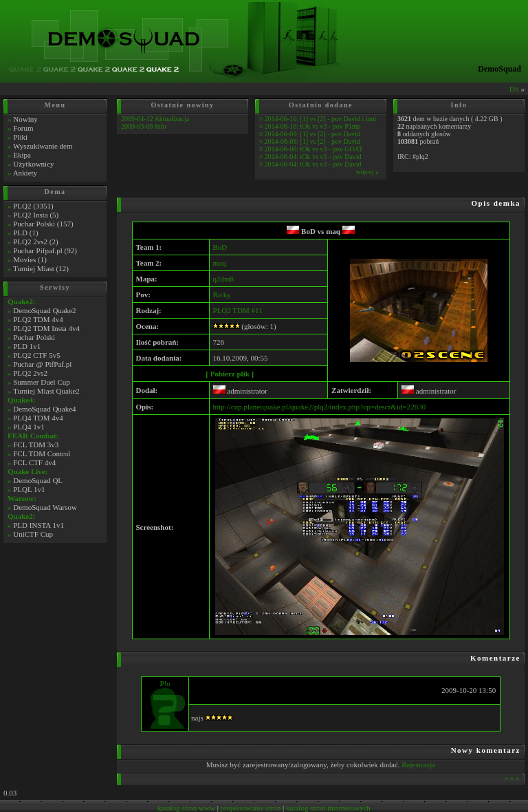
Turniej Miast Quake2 (46, 391)
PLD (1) (25, 233)
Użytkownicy (33, 164)
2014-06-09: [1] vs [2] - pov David (312, 134)
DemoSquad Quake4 (44, 409)
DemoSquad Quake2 (44, 310)
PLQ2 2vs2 (30, 373)
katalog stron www (186, 808)
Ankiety (25, 173)
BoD (301, 231)
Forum (23, 128)
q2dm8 (224, 279)
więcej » (367, 172)
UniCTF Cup (33, 534)
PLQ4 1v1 (29, 427)
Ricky (222, 295)
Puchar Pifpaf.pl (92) (45, 250)
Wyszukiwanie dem (43, 146)
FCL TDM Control (42, 453)
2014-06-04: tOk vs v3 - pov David (313, 157)
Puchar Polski (34, 337)
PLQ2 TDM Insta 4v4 (46, 328)
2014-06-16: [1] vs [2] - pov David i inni (321, 119)
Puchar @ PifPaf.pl (42, 364)
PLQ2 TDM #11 (238, 310)
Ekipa (22, 155)
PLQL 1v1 (29, 489)
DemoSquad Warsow (45, 507)
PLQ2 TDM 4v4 (38, 319)
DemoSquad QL (38, 480)
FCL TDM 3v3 (36, 445)
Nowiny (25, 119)
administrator (240, 391)
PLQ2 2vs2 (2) (35, 242)
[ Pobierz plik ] (230, 374)
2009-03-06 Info (144, 126)
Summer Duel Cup (42, 382)
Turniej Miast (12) (41, 268)
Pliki (20, 137)
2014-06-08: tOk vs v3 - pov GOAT (314, 149)
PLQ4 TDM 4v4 (38, 418)
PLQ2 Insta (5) (36, 215)
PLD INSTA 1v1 (38, 525)
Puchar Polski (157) (43, 224)
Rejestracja (418, 765)
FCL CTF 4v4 (34, 462)
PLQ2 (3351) (33, 206)
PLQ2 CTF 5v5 (36, 355)
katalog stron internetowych (328, 808)
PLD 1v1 (27, 346)
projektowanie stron (251, 808)
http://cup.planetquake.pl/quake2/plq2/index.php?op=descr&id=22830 (320, 407)
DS (514, 89)
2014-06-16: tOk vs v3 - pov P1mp (313, 126)
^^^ (512, 779)
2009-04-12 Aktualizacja (155, 119)
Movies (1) (30, 259)
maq (340, 231)
